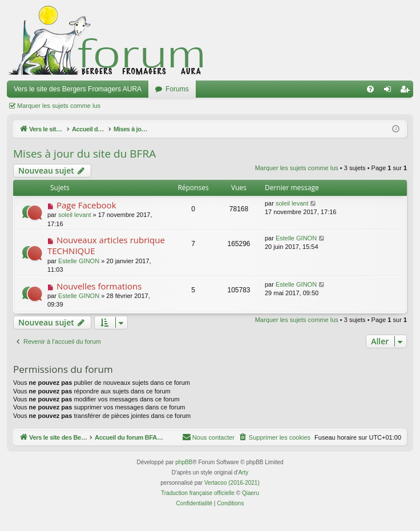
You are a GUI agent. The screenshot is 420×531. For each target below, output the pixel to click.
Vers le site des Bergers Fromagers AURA (78, 89)
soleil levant (74, 215)
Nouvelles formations (99, 286)
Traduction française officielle (198, 494)
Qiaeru (251, 494)
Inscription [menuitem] (407, 91)
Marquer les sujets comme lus (59, 106)
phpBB (184, 463)
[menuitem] (370, 89)
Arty (243, 473)
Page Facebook (86, 205)
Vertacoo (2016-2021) (232, 483)
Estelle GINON (79, 261)
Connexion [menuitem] (390, 91)
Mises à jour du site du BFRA (84, 154)
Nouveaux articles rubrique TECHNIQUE (106, 245)
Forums (177, 89)
